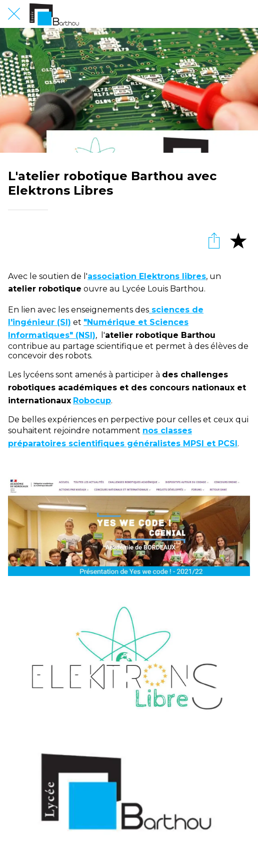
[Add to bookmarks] (238, 240)
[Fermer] (14, 14)
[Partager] (214, 240)
